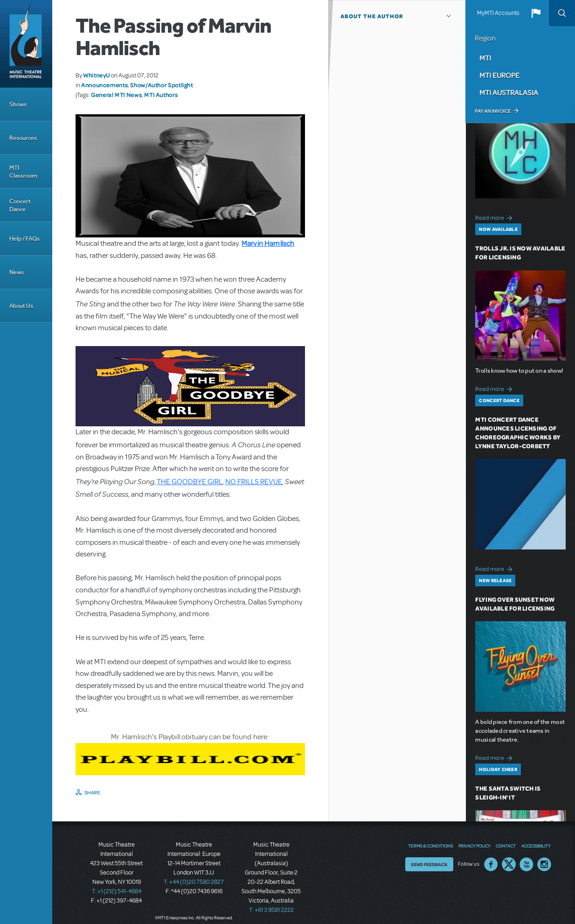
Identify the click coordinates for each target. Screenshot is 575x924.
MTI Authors (161, 95)
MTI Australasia (509, 92)
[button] (536, 13)
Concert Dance (20, 205)
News (17, 272)
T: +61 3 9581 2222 (271, 910)
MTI (485, 58)
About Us (21, 306)
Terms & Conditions (430, 846)
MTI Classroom (23, 172)
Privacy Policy (474, 846)
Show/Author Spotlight (161, 85)
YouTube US (527, 864)
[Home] (26, 44)
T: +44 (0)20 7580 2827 (194, 882)
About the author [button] (372, 16)
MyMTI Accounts (498, 13)
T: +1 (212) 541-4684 (117, 891)
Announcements (104, 85)
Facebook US (491, 864)
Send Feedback (429, 864)
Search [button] (562, 13)
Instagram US (544, 864)
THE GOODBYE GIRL (190, 482)
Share (93, 792)
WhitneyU (97, 75)
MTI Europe (499, 75)
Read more (495, 217)
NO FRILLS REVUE (254, 482)
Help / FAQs (24, 239)
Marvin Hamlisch (268, 243)
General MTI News (116, 95)
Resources (23, 138)
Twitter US (509, 864)
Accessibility (536, 846)
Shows (18, 104)
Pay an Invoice (493, 111)
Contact (506, 846)
